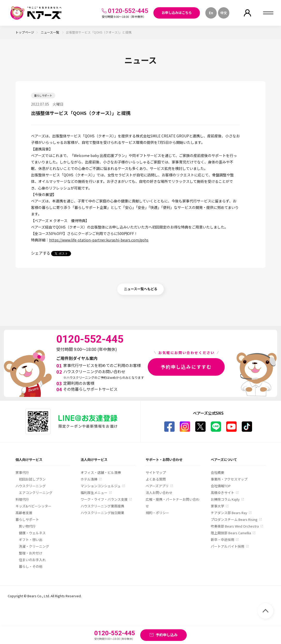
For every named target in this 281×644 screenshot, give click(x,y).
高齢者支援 (24, 513)
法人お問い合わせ (159, 493)
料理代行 (22, 499)
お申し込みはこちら (177, 13)
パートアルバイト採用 (228, 546)
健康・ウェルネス (32, 533)
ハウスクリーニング (31, 486)
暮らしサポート (27, 519)
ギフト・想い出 (31, 540)
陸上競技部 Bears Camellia (231, 533)
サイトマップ (156, 472)
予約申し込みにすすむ (186, 367)
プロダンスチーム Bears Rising (234, 519)
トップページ (25, 32)
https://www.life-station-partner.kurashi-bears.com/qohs (99, 240)
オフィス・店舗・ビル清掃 (101, 472)
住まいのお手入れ (32, 560)
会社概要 (217, 472)
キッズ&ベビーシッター (33, 506)
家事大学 (217, 506)
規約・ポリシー (157, 513)
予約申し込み (167, 635)
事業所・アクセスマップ (229, 479)
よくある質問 (156, 479)
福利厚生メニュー (94, 493)
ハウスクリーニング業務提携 (102, 506)
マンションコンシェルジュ (101, 486)
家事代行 (22, 472)
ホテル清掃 (89, 479)
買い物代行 (27, 526)
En (211, 13)
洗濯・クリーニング (34, 546)
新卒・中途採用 (223, 540)
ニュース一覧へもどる (141, 289)
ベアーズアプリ (157, 486)
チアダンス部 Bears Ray (229, 513)
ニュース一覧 (50, 32)
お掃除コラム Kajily (225, 499)
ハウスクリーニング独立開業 (102, 513)
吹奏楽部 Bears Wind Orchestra (235, 526)
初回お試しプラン (32, 479)
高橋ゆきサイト (223, 493)
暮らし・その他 (31, 566)
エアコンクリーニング (36, 493)
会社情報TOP (221, 486)
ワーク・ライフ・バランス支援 (104, 499)
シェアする (41, 253)
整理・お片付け (31, 553)
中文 (224, 13)
